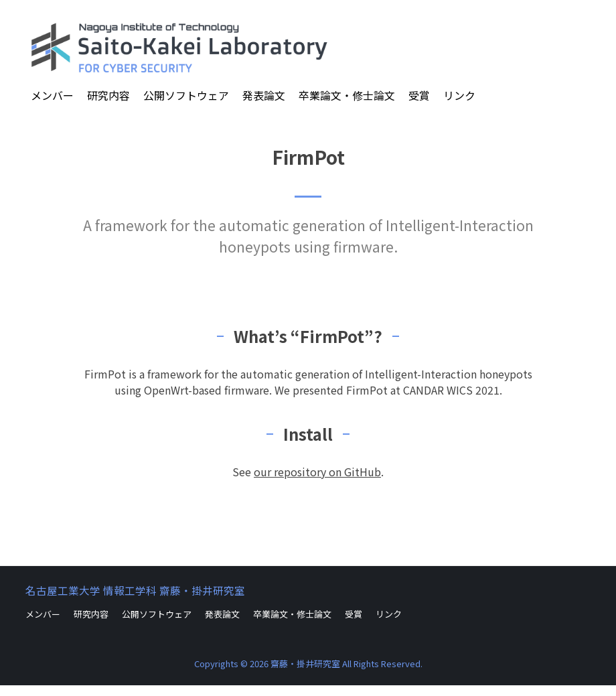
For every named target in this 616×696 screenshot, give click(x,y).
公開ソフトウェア (186, 95)
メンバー (52, 95)
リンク (459, 95)
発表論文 (264, 95)
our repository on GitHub (317, 472)
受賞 (419, 95)
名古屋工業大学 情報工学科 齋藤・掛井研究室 (135, 590)
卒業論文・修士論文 (347, 95)
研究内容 (108, 95)
